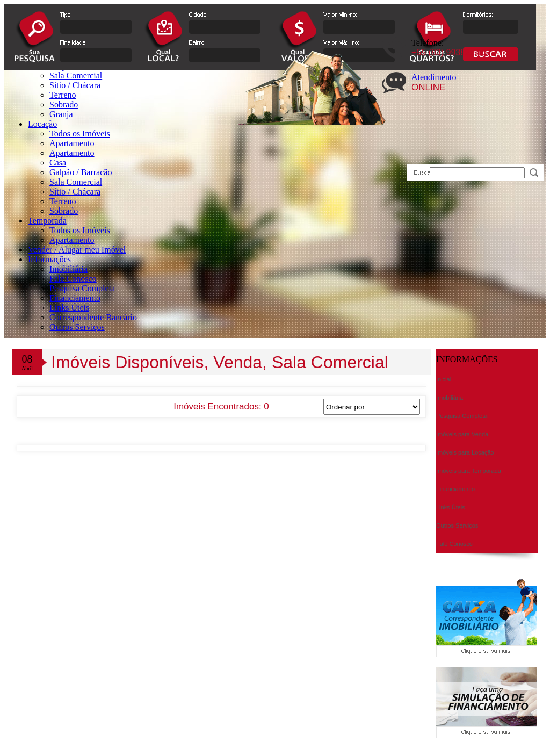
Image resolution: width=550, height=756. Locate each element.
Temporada (47, 221)
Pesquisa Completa (82, 288)
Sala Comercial (76, 182)
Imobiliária (68, 269)
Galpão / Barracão (81, 172)
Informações (49, 259)
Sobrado (64, 211)
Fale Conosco (73, 279)
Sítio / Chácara (75, 192)
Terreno (63, 201)
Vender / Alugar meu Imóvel (77, 250)
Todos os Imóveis (80, 134)
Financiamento (75, 298)
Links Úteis (69, 308)
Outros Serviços (77, 327)
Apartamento (72, 143)
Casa (58, 163)
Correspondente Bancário (93, 317)
